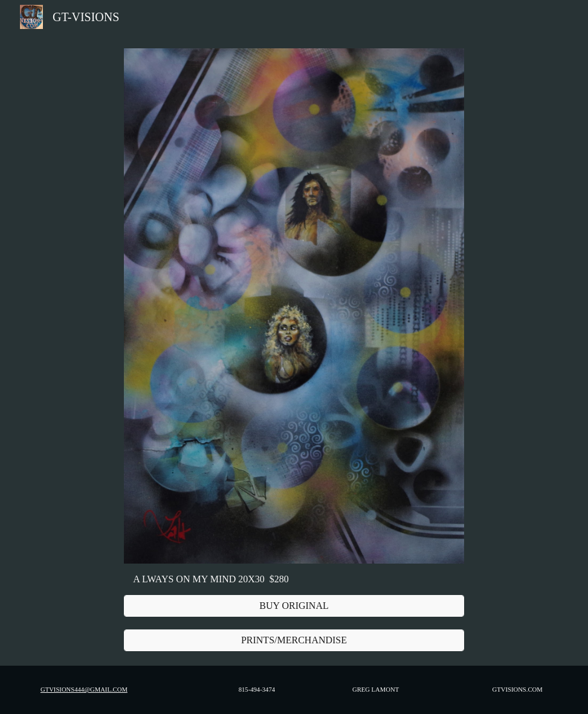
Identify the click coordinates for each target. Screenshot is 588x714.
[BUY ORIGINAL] (294, 606)
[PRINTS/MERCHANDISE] (294, 640)
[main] (294, 579)
